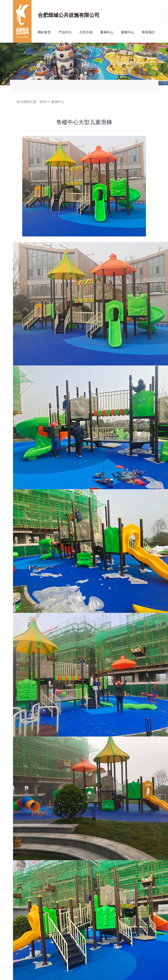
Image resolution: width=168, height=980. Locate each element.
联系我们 (148, 32)
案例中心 (107, 32)
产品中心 (65, 32)
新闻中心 (128, 32)
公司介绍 (86, 32)
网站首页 (44, 32)
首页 (43, 102)
